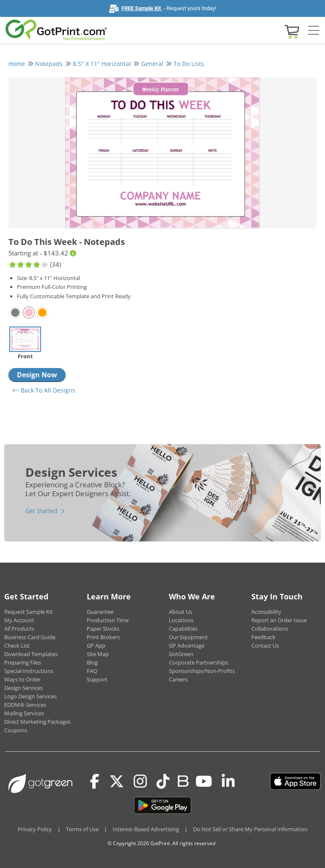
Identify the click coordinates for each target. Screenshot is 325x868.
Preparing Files (23, 662)
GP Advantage (187, 646)
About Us (180, 612)
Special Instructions (29, 671)
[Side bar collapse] (314, 31)
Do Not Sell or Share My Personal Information (250, 829)
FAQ (92, 671)
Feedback (263, 637)
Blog (92, 662)
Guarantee (100, 612)
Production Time (108, 620)
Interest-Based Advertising (146, 829)
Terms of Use (82, 829)
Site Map (98, 654)
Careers (178, 679)
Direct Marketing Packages (37, 722)
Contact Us (265, 646)
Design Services (23, 688)
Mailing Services (24, 713)
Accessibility (266, 612)
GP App (96, 646)
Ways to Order (22, 679)
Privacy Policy (35, 829)
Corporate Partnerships (198, 662)
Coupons (16, 730)
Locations (181, 620)
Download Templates (31, 654)
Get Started (41, 511)
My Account (19, 620)
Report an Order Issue (279, 620)
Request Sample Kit (29, 612)
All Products (19, 629)
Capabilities (183, 629)
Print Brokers (103, 637)
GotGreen (181, 654)
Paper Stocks (103, 629)
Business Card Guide (30, 637)
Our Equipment (188, 637)
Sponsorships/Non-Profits (202, 671)
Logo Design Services (30, 696)
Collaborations (270, 629)
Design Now (37, 375)
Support (97, 679)
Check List (17, 646)
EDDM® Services (25, 705)
